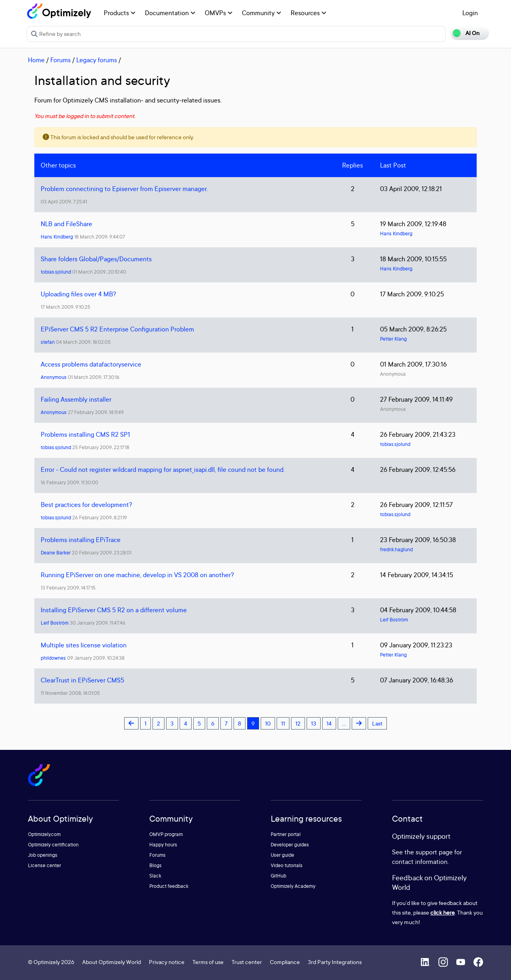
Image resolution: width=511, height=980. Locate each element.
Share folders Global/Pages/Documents (96, 259)
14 (329, 723)
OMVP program (166, 834)
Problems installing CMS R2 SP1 (85, 434)
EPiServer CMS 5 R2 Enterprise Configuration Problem (117, 329)
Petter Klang (393, 339)
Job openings (43, 855)
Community (261, 13)
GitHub (278, 876)
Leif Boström (55, 623)
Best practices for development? (86, 505)
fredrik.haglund (396, 549)
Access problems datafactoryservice (91, 364)
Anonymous (54, 377)
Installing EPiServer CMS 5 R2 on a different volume (114, 610)
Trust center (247, 962)
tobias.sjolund (56, 272)
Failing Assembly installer (76, 399)
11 (283, 723)
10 (268, 723)
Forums (60, 60)
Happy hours (163, 845)
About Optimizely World (112, 962)
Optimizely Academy (293, 886)
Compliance (285, 962)
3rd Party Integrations (335, 962)
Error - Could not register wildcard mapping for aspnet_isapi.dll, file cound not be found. (163, 469)
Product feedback (169, 886)
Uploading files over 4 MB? (78, 294)
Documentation (170, 13)
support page (434, 852)
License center (45, 865)
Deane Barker (56, 553)
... (344, 723)
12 (298, 723)
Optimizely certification (53, 845)
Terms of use (208, 962)
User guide (282, 855)
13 (314, 723)
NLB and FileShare (66, 224)
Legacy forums (97, 60)
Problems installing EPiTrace (81, 540)
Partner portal (286, 834)
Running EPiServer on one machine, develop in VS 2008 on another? (137, 575)
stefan (48, 342)
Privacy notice (167, 962)
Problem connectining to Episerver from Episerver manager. (124, 189)
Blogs (155, 865)
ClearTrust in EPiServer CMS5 (82, 680)
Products (120, 13)
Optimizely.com (44, 834)
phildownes (53, 658)
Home (36, 60)
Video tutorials (287, 865)
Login (470, 13)
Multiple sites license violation (84, 645)
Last (377, 723)
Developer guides (290, 845)
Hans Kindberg (57, 237)
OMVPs (219, 13)
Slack (155, 876)
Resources (308, 13)
